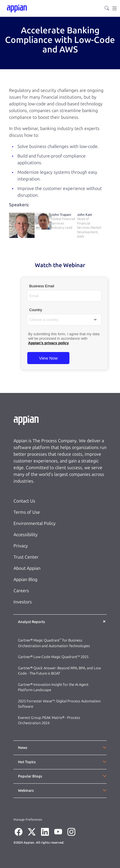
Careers (21, 591)
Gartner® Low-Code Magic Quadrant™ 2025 (54, 657)
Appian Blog (25, 579)
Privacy (21, 546)
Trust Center (26, 557)
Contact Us (24, 501)
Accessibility (26, 535)
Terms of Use (27, 512)
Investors (23, 602)
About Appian (27, 568)
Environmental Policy (35, 523)
